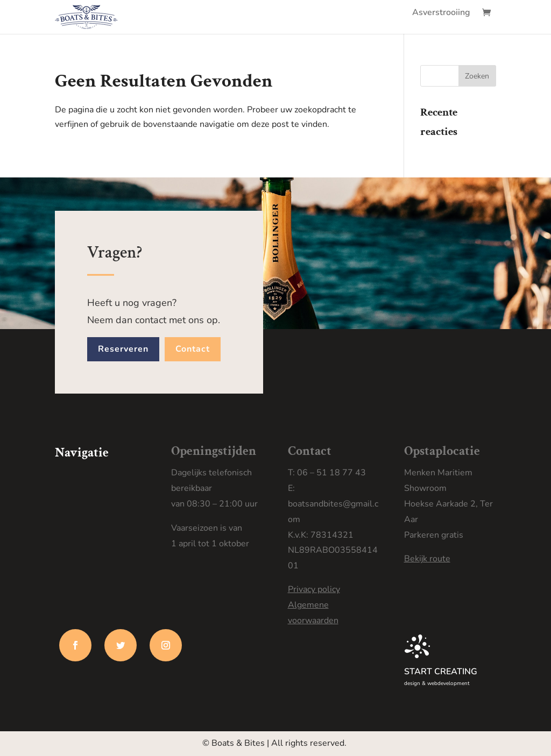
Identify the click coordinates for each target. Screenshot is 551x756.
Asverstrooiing (441, 13)
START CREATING (441, 672)
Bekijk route (427, 559)
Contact (193, 349)
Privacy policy (314, 589)
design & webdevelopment (437, 683)
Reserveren (123, 349)
